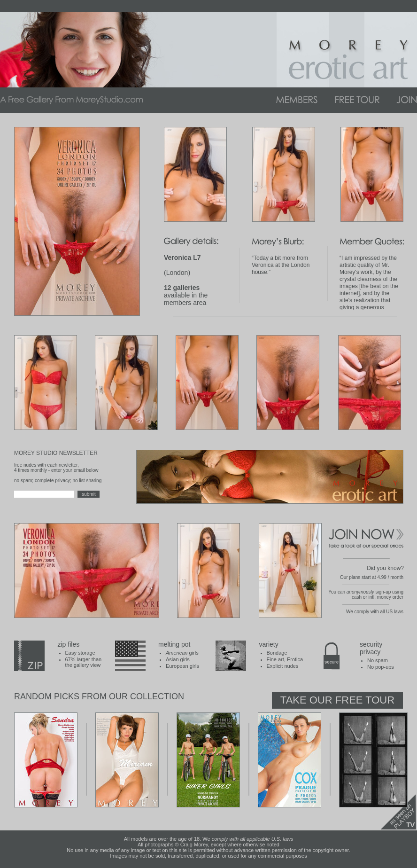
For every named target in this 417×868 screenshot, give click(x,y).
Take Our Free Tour (337, 700)
